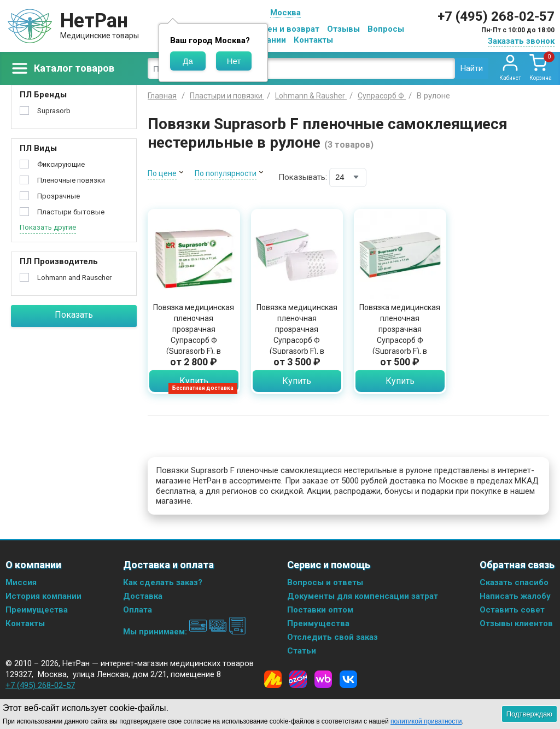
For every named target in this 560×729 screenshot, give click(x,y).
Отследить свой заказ (332, 637)
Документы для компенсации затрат (363, 596)
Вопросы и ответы (325, 582)
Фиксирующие (61, 164)
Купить (194, 381)
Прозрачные (59, 196)
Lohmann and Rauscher (74, 278)
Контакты (313, 40)
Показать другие (48, 227)
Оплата (138, 610)
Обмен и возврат (285, 29)
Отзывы (343, 29)
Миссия (21, 582)
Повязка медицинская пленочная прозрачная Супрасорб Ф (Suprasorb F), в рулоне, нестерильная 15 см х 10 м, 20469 (297, 340)
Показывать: (303, 177)
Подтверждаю (529, 714)
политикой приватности (426, 721)
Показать (74, 315)
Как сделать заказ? (163, 582)
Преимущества (37, 610)
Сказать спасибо (514, 582)
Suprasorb (54, 111)
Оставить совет (512, 610)
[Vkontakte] (348, 679)
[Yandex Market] (273, 679)
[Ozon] (298, 679)
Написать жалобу (515, 596)
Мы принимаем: (185, 632)
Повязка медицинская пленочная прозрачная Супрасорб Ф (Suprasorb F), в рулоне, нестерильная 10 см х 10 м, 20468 (194, 340)
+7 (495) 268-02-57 (496, 16)
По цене (162, 173)
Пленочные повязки (71, 180)
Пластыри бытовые (71, 212)
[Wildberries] (323, 679)
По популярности (226, 173)
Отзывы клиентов (516, 623)
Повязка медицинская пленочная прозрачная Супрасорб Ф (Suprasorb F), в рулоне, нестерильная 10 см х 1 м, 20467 (400, 340)
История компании (43, 596)
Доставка (143, 596)
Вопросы (386, 29)
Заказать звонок (521, 41)
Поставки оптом (320, 610)
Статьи (302, 651)
